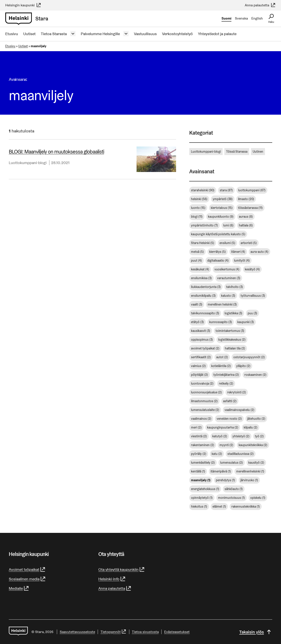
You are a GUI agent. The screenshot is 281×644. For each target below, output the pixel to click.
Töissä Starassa (237, 152)
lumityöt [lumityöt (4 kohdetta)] (242, 260)
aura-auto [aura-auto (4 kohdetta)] (259, 252)
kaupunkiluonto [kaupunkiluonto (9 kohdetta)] (221, 217)
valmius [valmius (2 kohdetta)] (198, 366)
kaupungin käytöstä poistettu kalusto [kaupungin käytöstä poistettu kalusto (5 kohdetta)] (218, 234)
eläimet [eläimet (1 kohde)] (219, 507)
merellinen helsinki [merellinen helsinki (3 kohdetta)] (222, 304)
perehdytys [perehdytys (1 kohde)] (225, 480)
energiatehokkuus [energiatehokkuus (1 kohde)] (205, 489)
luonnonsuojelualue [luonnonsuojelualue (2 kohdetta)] (206, 392)
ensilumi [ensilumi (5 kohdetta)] (227, 243)
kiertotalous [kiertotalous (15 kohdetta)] (222, 208)
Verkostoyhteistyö (177, 34)
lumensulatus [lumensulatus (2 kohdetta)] (232, 463)
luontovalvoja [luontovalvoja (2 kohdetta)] (202, 384)
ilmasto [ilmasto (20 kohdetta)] (246, 199)
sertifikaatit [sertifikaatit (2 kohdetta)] (201, 357)
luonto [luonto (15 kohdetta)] (198, 208)
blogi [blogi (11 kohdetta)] (197, 217)
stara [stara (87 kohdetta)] (226, 190)
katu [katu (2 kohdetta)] (217, 454)
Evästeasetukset (177, 632)
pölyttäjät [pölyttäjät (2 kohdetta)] (200, 375)
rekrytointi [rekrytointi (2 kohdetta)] (237, 392)
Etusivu (12, 34)
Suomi (226, 18)
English (257, 18)
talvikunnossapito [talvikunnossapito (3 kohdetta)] (205, 313)
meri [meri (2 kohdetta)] (196, 427)
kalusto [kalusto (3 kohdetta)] (228, 296)
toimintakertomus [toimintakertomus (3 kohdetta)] (230, 331)
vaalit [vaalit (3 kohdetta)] (197, 304)
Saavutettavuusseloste (77, 632)
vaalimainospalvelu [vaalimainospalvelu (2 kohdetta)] (240, 410)
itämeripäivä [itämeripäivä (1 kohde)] (221, 471)
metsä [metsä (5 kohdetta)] (197, 252)
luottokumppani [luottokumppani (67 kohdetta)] (252, 190)
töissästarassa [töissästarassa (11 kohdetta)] (250, 208)
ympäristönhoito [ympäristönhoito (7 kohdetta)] (204, 225)
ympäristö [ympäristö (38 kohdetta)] (223, 199)
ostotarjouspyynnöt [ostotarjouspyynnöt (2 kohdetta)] (249, 357)
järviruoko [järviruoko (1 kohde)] (249, 480)
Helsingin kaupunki (23, 5)
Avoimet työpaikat (27, 569)
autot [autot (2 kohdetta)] (222, 357)
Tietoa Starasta (54, 34)
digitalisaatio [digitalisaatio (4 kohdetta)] (218, 260)
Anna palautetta (260, 5)
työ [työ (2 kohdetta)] (259, 436)
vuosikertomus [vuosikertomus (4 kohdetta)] (227, 269)
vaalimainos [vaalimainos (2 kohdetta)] (201, 419)
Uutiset (29, 34)
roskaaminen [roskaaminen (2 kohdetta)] (255, 375)
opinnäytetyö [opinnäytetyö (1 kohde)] (202, 498)
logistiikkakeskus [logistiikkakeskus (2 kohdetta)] (232, 340)
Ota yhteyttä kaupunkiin (122, 569)
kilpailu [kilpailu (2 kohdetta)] (251, 427)
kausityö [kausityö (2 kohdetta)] (256, 463)
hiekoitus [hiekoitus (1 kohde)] (199, 507)
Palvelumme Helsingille (100, 34)
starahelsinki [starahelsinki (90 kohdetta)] (203, 190)
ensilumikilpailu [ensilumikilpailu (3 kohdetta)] (203, 296)
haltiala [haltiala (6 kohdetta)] (246, 225)
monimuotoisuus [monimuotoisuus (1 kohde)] (231, 498)
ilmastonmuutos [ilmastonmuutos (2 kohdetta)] (204, 401)
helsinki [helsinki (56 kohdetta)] (199, 199)
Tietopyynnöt (113, 632)
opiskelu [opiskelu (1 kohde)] (258, 498)
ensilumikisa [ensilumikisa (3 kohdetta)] (201, 278)
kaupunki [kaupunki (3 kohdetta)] (246, 322)
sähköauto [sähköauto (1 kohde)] (234, 489)
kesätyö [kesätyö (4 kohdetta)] (252, 269)
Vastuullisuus (145, 34)
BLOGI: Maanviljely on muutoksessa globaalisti (56, 152)
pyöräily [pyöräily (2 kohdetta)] (199, 454)
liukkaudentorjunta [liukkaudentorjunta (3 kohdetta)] (206, 287)
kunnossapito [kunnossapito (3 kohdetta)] (221, 322)
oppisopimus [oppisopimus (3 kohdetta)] (202, 340)
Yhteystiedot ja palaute (217, 34)
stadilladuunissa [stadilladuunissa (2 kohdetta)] (241, 454)
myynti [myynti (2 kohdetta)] (226, 445)
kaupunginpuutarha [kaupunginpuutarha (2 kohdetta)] (223, 427)
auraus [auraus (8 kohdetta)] (246, 217)
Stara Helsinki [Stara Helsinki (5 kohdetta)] (203, 243)
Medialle (19, 588)
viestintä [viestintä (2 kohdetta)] (199, 436)
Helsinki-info (112, 579)
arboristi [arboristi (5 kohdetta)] (249, 243)
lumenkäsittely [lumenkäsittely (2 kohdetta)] (203, 463)
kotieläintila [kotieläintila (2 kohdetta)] (221, 366)
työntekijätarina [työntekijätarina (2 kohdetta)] (226, 375)
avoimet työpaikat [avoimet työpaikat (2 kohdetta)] (205, 348)
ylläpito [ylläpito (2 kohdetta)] (243, 366)
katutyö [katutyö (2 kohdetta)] (220, 436)
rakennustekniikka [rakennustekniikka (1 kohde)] (246, 507)
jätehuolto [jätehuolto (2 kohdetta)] (256, 419)
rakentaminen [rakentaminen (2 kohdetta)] (203, 445)
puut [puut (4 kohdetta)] (196, 260)
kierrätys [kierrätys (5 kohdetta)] (218, 252)
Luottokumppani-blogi (28, 163)
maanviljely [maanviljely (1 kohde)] (201, 480)
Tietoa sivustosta (145, 632)
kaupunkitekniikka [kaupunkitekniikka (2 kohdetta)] (253, 445)
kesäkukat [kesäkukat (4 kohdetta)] (200, 269)
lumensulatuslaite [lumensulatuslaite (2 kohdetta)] (205, 410)
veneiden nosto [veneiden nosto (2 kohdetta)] (229, 419)
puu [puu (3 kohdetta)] (252, 313)
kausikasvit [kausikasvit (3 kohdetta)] (201, 331)
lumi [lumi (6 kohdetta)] (228, 225)
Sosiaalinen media (27, 579)
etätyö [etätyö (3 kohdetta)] (197, 322)
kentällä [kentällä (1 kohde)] (198, 471)
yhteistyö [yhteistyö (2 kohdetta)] (241, 436)
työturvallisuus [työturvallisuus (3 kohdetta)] (253, 296)
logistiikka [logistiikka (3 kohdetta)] (233, 313)
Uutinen (258, 152)
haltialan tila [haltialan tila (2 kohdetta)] (235, 348)
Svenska (241, 18)
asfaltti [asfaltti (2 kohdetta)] (230, 401)
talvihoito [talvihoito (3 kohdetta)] (235, 287)
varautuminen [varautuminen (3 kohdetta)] (229, 278)
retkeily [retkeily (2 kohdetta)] (226, 384)
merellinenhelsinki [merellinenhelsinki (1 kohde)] (250, 471)
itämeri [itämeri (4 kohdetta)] (238, 252)
